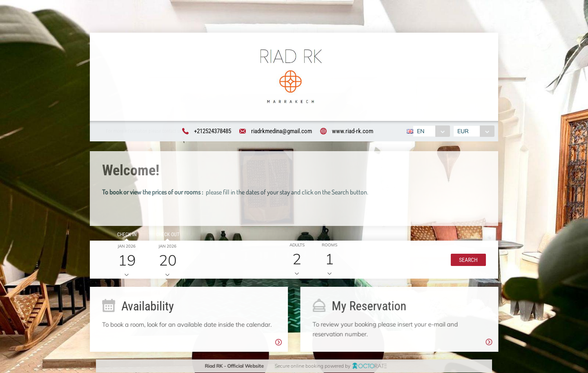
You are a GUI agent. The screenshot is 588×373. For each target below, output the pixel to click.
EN (419, 131)
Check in (125, 236)
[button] (466, 261)
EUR (464, 131)
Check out (166, 236)
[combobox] (430, 131)
